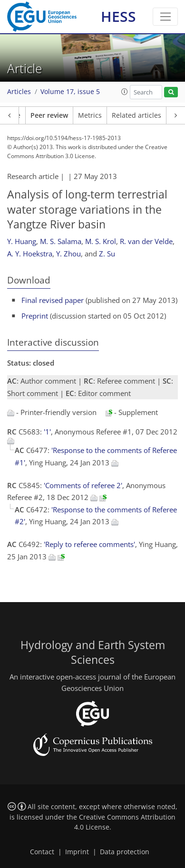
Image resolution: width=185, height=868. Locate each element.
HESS (118, 16)
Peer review (49, 115)
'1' (47, 432)
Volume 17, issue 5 (70, 92)
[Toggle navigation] (165, 17)
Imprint (77, 852)
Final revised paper (53, 300)
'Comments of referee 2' (83, 485)
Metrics (90, 115)
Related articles (136, 115)
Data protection (125, 852)
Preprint (35, 316)
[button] (125, 92)
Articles (19, 92)
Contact (42, 852)
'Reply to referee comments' (89, 544)
